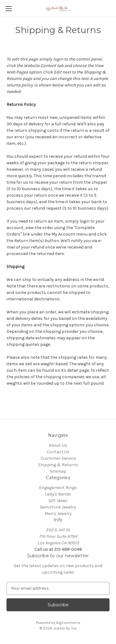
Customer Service (58, 458)
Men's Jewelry (58, 514)
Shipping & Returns (58, 465)
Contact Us (58, 452)
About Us (58, 445)
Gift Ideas (58, 501)
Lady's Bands (58, 494)
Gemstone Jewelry (58, 507)
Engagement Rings (58, 488)
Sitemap (58, 471)
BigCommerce (68, 623)
